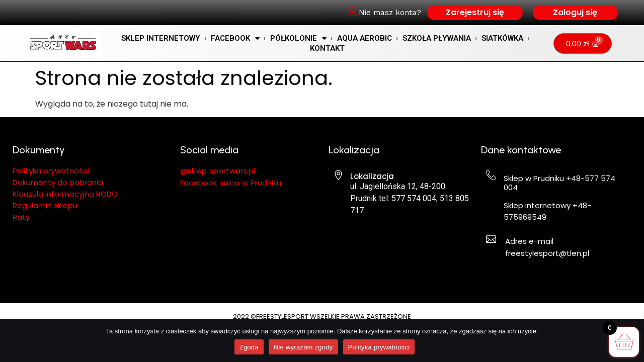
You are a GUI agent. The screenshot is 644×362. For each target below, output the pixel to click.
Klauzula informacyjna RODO (65, 194)
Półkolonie (298, 38)
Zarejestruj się (475, 12)
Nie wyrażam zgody (303, 347)
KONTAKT (327, 48)
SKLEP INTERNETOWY (161, 38)
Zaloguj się (575, 12)
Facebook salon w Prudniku (231, 183)
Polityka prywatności (379, 347)
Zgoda (249, 347)
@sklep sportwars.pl (218, 171)
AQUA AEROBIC (365, 38)
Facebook (235, 38)
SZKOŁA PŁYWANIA (437, 38)
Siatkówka (502, 38)
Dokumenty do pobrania (59, 182)
